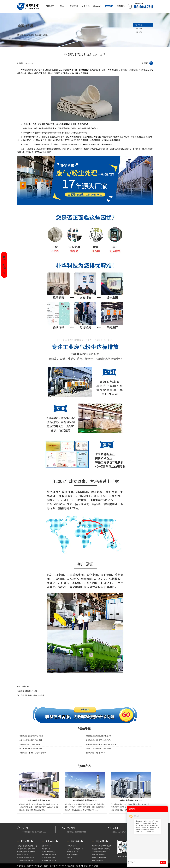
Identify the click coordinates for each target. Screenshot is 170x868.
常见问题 (139, 28)
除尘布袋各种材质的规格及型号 (31, 749)
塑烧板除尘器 (47, 846)
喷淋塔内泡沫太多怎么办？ (96, 753)
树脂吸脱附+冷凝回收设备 (26, 852)
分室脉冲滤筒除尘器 (49, 855)
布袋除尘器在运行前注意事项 (30, 744)
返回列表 (145, 63)
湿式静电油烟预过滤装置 (26, 858)
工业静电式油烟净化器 (25, 861)
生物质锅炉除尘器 (48, 858)
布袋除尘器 (87, 70)
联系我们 (121, 6)
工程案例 (74, 6)
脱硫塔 (70, 858)
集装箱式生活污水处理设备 (102, 846)
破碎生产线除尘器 (48, 852)
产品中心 (62, 6)
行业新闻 (139, 25)
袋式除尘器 (68, 124)
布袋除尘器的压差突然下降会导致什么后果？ (102, 744)
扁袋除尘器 (46, 849)
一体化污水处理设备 (99, 852)
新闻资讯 (109, 6)
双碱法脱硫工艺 (73, 852)
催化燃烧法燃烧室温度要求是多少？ (99, 736)
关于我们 (86, 6)
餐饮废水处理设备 (99, 855)
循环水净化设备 (98, 861)
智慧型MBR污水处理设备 (101, 849)
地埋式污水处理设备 (99, 858)
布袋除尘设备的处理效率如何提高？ (32, 736)
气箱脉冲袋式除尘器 (49, 861)
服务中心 (97, 6)
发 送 (163, 862)
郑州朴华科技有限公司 (84, 866)
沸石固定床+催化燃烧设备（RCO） (28, 849)
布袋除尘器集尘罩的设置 (27, 691)
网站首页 (50, 6)
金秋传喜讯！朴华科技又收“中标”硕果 (33, 753)
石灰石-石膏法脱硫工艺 (75, 849)
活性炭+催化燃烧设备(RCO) (27, 846)
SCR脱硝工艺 (72, 846)
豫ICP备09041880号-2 (58, 866)
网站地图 (95, 866)
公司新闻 (139, 32)
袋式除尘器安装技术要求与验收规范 (99, 740)
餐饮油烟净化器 (23, 855)
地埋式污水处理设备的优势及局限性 (99, 749)
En (130, 6)
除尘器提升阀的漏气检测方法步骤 (31, 695)
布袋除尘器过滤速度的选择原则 (31, 740)
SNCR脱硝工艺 (73, 855)
